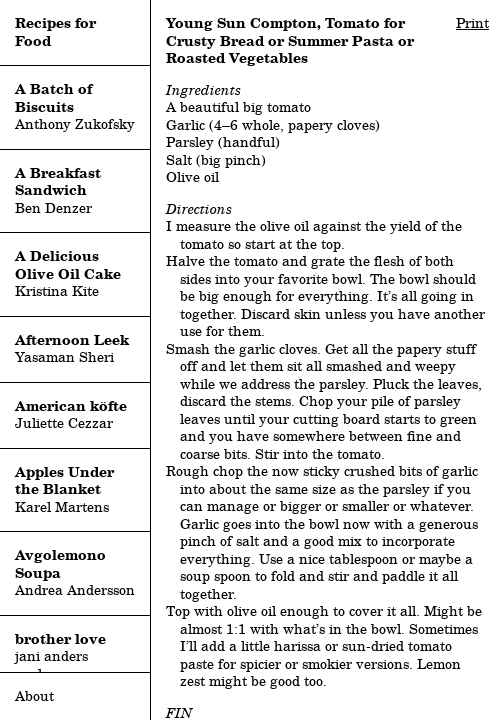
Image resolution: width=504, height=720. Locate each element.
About (34, 696)
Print (472, 23)
